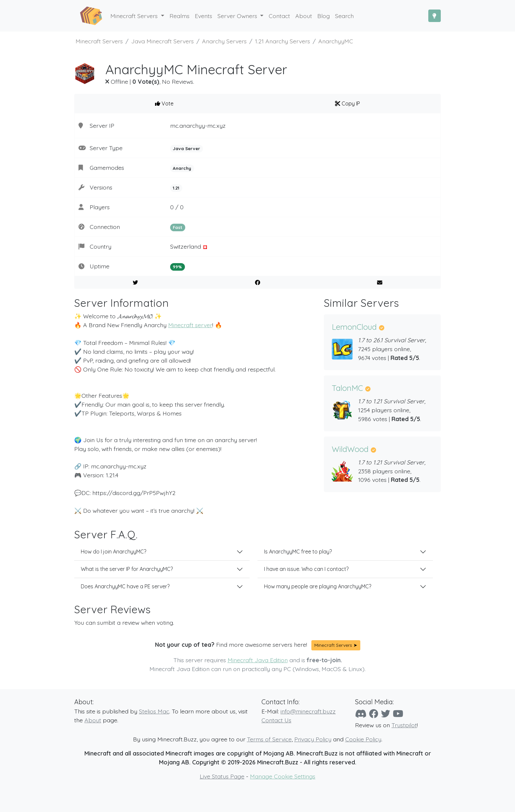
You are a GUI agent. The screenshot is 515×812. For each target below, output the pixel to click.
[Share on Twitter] (135, 282)
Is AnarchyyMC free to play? (298, 552)
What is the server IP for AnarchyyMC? (127, 569)
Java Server (186, 148)
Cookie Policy (363, 739)
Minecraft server (190, 325)
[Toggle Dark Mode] (435, 16)
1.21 (176, 188)
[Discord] (361, 714)
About (93, 720)
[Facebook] (374, 714)
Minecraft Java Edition (258, 660)
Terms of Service (269, 739)
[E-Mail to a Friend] (380, 282)
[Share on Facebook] (258, 282)
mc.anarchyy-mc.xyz (198, 125)
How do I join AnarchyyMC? (113, 552)
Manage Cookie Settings (283, 776)
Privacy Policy (313, 739)
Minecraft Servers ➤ (336, 645)
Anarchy (182, 168)
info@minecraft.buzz (308, 711)
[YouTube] (398, 714)
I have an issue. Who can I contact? (306, 569)
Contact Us (276, 720)
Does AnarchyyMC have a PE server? (125, 586)
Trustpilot (404, 725)
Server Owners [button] (238, 16)
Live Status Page (222, 776)
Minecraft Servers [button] (135, 16)
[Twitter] (386, 714)
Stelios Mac (154, 711)
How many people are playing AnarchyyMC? (318, 586)
